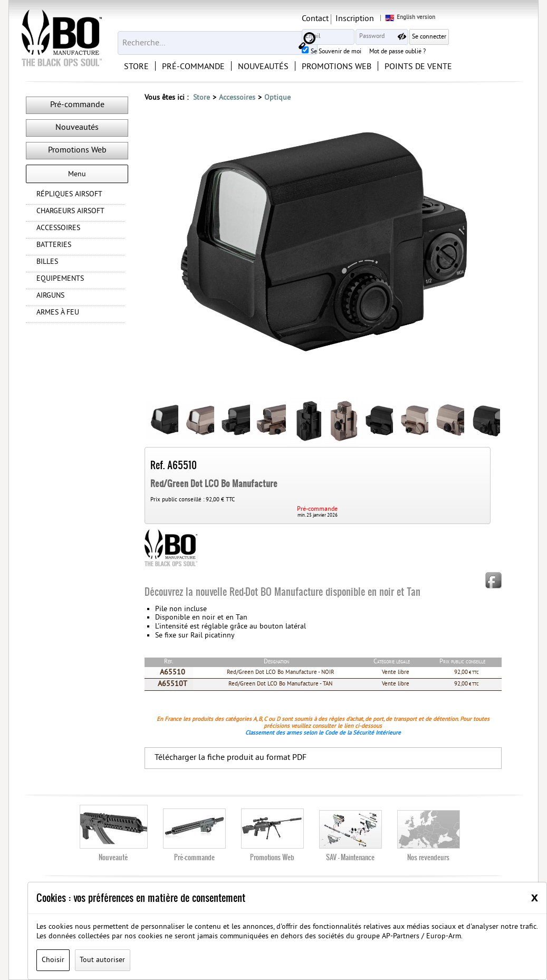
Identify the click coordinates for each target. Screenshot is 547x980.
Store (201, 98)
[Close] (535, 897)
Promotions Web (77, 150)
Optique (277, 98)
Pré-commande (77, 105)
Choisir (53, 960)
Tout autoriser (102, 960)
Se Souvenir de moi (415, 52)
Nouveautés (77, 128)
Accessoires (237, 98)
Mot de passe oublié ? (476, 52)
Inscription (433, 19)
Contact (394, 19)
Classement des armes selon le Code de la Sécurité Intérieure (323, 733)
